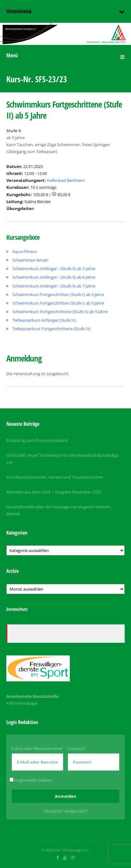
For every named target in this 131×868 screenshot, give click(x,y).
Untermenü (19, 11)
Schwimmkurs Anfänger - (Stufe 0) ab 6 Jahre (54, 277)
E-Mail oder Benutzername (37, 748)
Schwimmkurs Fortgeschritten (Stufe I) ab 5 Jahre (58, 294)
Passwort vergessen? (66, 811)
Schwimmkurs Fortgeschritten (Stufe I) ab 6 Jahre (58, 303)
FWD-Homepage (22, 703)
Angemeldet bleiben (31, 780)
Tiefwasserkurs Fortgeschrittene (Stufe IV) (52, 329)
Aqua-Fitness (25, 251)
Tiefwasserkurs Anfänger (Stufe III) (44, 320)
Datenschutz (26, 633)
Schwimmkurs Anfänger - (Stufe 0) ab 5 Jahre (54, 269)
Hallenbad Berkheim (66, 180)
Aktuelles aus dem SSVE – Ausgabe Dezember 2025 (54, 492)
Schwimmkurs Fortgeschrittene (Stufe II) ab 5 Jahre (60, 312)
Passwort (77, 748)
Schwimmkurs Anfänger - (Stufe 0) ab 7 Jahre (54, 286)
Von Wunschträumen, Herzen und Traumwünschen (55, 477)
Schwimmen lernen (30, 260)
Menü (12, 55)
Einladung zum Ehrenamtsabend (37, 440)
